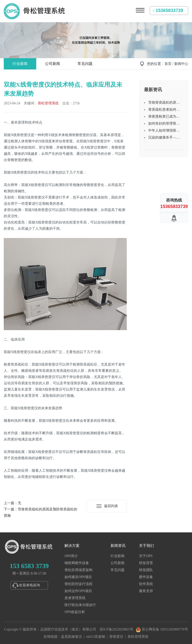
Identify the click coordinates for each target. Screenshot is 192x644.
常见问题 (85, 64)
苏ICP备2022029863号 (116, 629)
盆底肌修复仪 (71, 637)
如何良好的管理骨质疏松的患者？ (164, 124)
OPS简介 (71, 556)
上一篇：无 (12, 503)
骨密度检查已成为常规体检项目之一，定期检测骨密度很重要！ (164, 117)
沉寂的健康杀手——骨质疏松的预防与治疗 (164, 138)
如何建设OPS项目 (78, 577)
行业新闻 (20, 64)
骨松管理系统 (48, 103)
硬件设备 (146, 577)
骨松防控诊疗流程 (78, 584)
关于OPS (146, 556)
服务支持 (146, 591)
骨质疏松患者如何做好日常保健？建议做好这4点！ (164, 110)
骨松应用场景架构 (78, 570)
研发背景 (146, 563)
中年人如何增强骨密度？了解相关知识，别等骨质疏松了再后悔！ (164, 131)
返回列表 (111, 506)
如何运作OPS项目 (78, 591)
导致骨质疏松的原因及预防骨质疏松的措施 (164, 103)
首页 (168, 64)
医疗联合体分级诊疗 (80, 605)
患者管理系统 (75, 598)
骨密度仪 (116, 637)
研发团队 (146, 570)
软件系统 (146, 584)
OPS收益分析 (75, 612)
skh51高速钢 (96, 637)
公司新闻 (52, 64)
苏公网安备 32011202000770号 (162, 629)
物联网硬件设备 (77, 563)
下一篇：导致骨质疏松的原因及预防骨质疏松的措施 (40, 512)
